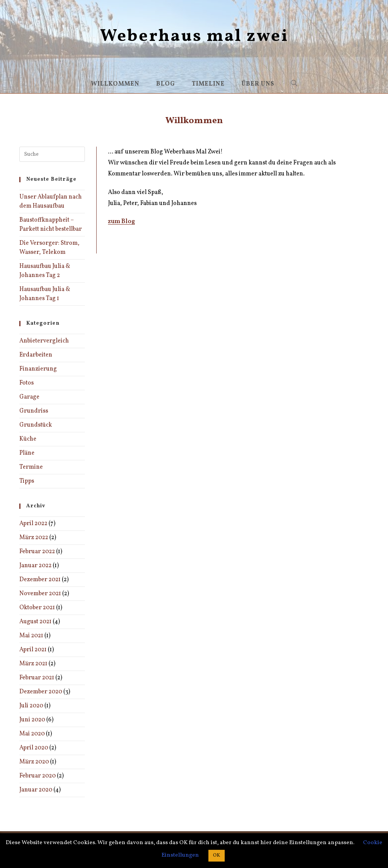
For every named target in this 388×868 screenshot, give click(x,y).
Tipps (27, 481)
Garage (29, 397)
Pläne (27, 453)
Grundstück (36, 425)
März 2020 (34, 762)
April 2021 (33, 650)
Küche (28, 439)
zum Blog (121, 222)
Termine (31, 467)
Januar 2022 (35, 566)
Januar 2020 (36, 790)
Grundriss (34, 411)
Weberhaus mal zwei (194, 37)
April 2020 (34, 748)
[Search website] (294, 84)
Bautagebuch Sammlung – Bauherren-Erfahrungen (178, 240)
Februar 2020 (38, 776)
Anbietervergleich (44, 341)
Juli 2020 (31, 706)
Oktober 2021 (37, 608)
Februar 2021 (37, 678)
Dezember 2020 (41, 692)
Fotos (27, 383)
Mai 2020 (32, 734)
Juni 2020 (32, 720)
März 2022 (34, 538)
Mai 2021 (31, 636)
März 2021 (33, 664)
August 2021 (35, 622)
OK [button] (217, 855)
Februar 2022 (37, 552)
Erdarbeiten (36, 355)
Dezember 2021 (40, 580)
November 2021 (40, 594)
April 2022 (33, 524)
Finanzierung (38, 369)
